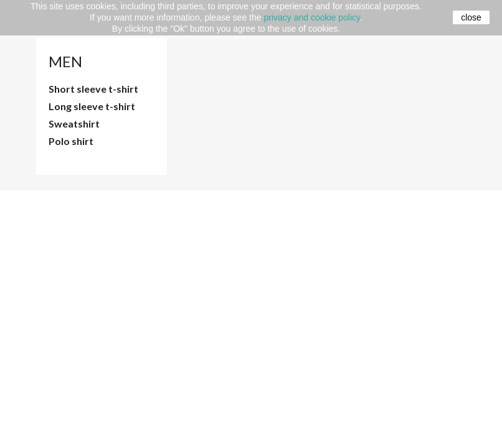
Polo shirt (71, 141)
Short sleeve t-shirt (93, 89)
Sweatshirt (74, 124)
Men (65, 61)
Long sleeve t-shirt (92, 106)
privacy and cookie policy (312, 17)
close (471, 17)
